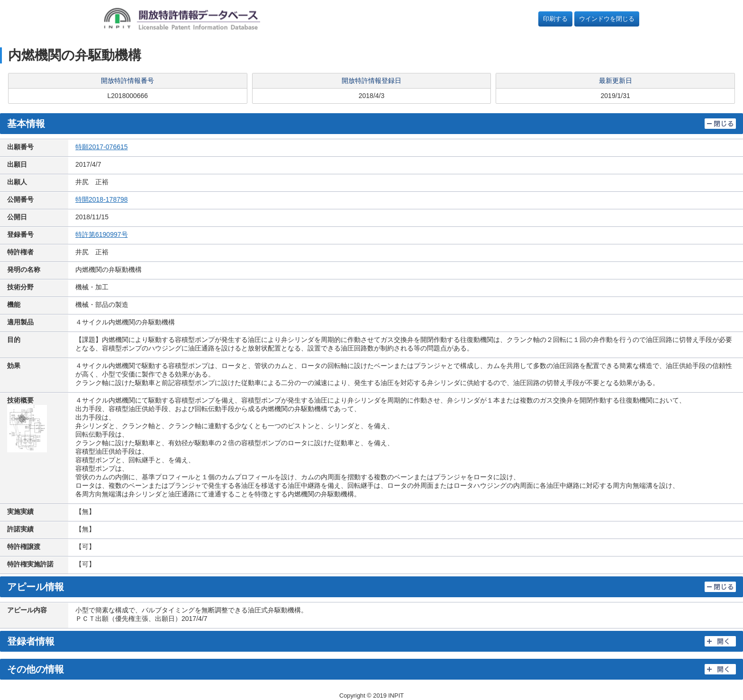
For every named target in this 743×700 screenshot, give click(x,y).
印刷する (555, 19)
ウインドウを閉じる (607, 19)
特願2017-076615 (102, 147)
